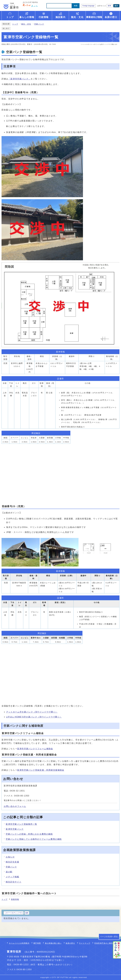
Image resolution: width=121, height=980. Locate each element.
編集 (27, 913)
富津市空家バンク (15, 829)
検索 (76, 6)
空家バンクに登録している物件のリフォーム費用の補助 (34, 839)
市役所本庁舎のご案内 (104, 943)
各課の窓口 (70, 943)
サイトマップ (85, 943)
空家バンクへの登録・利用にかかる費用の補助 (29, 834)
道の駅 (9, 872)
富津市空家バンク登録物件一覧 (21, 824)
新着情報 (15, 899)
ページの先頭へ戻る (109, 937)
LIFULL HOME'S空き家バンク (34, 717)
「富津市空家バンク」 (19, 79)
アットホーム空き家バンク (32, 712)
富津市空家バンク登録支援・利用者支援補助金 (41, 770)
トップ (15, 24)
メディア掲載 (12, 877)
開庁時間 (37, 943)
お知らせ (10, 857)
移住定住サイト (14, 882)
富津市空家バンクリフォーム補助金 (35, 749)
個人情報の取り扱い (53, 943)
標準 (110, 6)
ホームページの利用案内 (19, 943)
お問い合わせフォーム (15, 806)
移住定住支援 (12, 862)
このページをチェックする (14, 913)
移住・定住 (26, 24)
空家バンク (39, 24)
